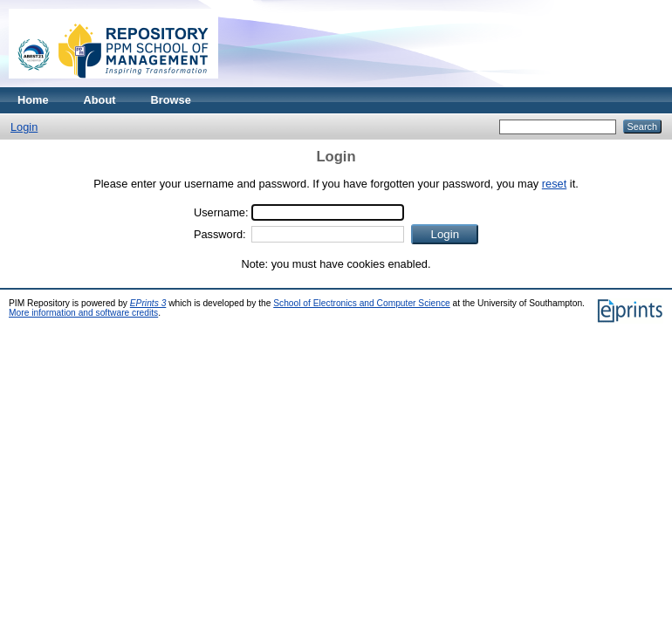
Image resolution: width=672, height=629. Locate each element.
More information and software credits (83, 313)
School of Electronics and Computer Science (362, 303)
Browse (171, 100)
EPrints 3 (148, 303)
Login (24, 127)
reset (554, 184)
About (100, 100)
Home (33, 100)
